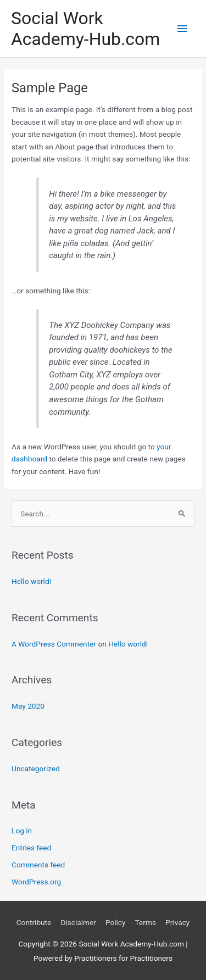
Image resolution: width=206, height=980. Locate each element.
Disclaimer (78, 922)
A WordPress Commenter (54, 644)
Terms (146, 922)
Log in (22, 831)
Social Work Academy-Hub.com (85, 29)
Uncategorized (36, 769)
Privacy (177, 922)
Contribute (34, 922)
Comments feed (38, 865)
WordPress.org (36, 882)
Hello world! (31, 581)
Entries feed (31, 848)
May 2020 (28, 706)
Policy (116, 922)
